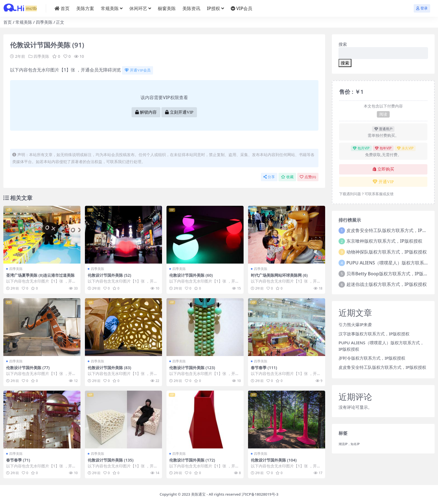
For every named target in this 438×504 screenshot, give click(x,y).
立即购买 (383, 169)
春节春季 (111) (265, 367)
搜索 (343, 44)
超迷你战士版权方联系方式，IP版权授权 (386, 284)
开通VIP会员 (137, 70)
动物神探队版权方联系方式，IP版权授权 (386, 252)
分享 (269, 177)
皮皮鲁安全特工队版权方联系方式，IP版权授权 (382, 367)
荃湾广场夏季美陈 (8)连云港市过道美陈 (41, 278)
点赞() (308, 177)
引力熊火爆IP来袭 (355, 324)
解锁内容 (146, 112)
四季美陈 (44, 22)
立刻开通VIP (179, 112)
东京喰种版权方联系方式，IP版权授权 (384, 241)
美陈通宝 (198, 494)
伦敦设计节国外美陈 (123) (194, 367)
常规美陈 (24, 22)
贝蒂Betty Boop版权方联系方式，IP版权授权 (392, 274)
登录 (422, 8)
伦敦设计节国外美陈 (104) (275, 460)
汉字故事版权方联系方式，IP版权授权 (374, 334)
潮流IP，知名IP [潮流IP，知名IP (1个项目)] (349, 444)
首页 (8, 22)
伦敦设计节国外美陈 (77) (29, 367)
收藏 (287, 177)
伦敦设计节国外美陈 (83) (111, 367)
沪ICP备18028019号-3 (260, 494)
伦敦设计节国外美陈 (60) (192, 275)
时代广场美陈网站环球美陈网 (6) (281, 275)
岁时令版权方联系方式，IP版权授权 (372, 358)
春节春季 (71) (19, 460)
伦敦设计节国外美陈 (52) (111, 275)
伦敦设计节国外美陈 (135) (112, 460)
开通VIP (383, 182)
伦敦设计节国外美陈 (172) (194, 460)
